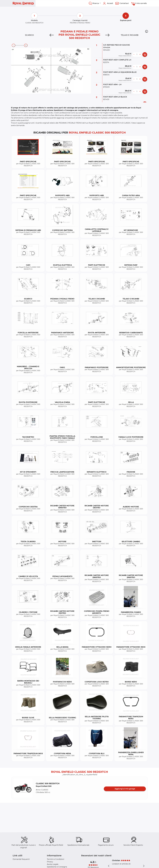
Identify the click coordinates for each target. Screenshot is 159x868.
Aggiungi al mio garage (125, 789)
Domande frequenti (21, 859)
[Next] (107, 35)
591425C (107, 50)
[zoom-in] (26, 45)
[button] (147, 31)
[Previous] (52, 35)
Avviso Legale (53, 864)
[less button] (134, 55)
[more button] (140, 55)
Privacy (50, 862)
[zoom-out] (14, 45)
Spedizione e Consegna (57, 867)
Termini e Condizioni (56, 859)
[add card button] (145, 55)
